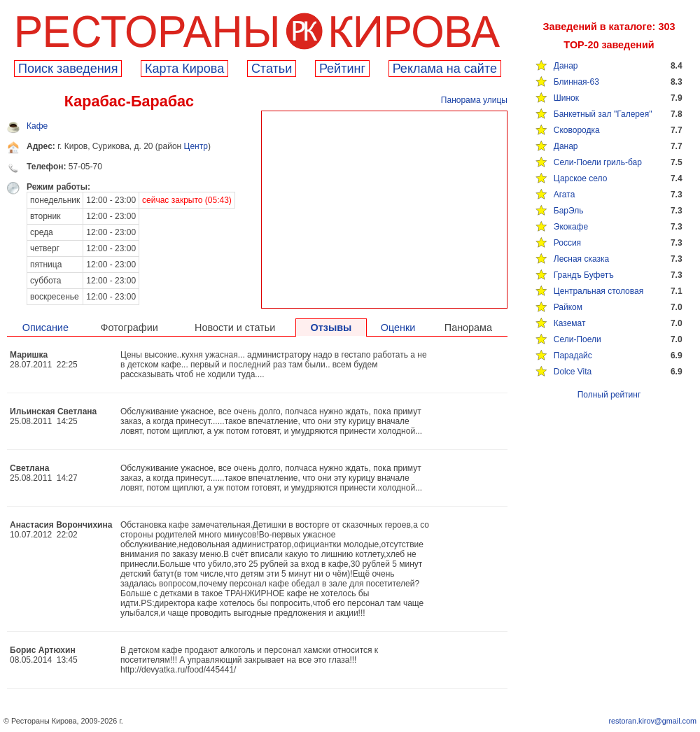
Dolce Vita (573, 372)
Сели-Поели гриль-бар (598, 162)
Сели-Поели (577, 339)
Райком (568, 307)
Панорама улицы (474, 100)
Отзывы (331, 328)
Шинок (566, 98)
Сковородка (577, 130)
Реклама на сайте (445, 69)
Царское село (581, 178)
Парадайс (573, 356)
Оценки (398, 328)
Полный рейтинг (609, 395)
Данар (566, 66)
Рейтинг (342, 69)
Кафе (37, 126)
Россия (567, 243)
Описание (45, 328)
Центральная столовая (598, 291)
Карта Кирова (184, 69)
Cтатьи (272, 69)
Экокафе (571, 227)
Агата (565, 195)
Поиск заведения (68, 69)
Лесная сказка (581, 259)
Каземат (570, 323)
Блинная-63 (576, 82)
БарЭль (569, 211)
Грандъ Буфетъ (584, 275)
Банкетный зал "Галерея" (603, 114)
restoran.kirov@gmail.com (652, 721)
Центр (196, 146)
